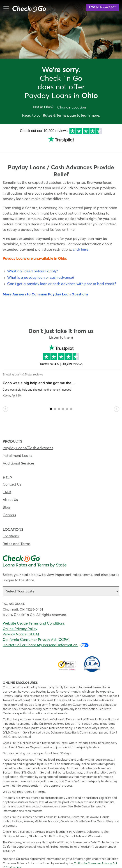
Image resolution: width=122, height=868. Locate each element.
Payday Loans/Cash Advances (28, 441)
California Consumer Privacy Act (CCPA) (36, 632)
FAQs (7, 485)
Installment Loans (17, 448)
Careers (9, 508)
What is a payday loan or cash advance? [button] (38, 270)
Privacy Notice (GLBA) (21, 627)
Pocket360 (102, 7)
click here (81, 242)
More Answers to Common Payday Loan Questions (45, 287)
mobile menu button (27, 8)
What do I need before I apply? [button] (30, 264)
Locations (11, 529)
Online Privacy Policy (20, 622)
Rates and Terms (17, 537)
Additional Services (19, 456)
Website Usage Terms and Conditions (34, 616)
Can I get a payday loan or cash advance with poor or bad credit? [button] (59, 277)
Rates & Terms (55, 115)
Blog (6, 500)
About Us (10, 493)
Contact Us (12, 477)
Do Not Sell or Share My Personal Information (46, 638)
